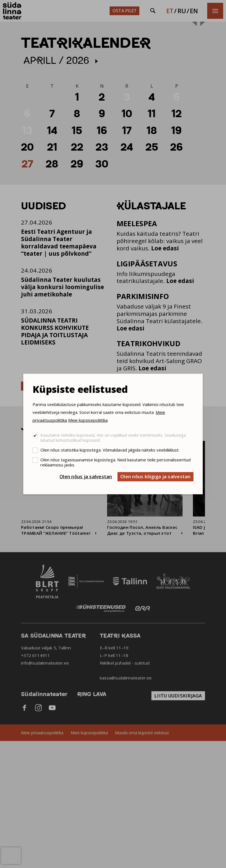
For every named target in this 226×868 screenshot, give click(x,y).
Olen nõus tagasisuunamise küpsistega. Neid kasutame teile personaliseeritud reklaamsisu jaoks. (116, 462)
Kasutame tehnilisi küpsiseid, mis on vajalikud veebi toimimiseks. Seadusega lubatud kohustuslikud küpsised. (113, 438)
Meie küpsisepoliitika (88, 420)
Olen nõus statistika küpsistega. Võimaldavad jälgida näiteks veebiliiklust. (110, 450)
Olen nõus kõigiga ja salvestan (155, 476)
